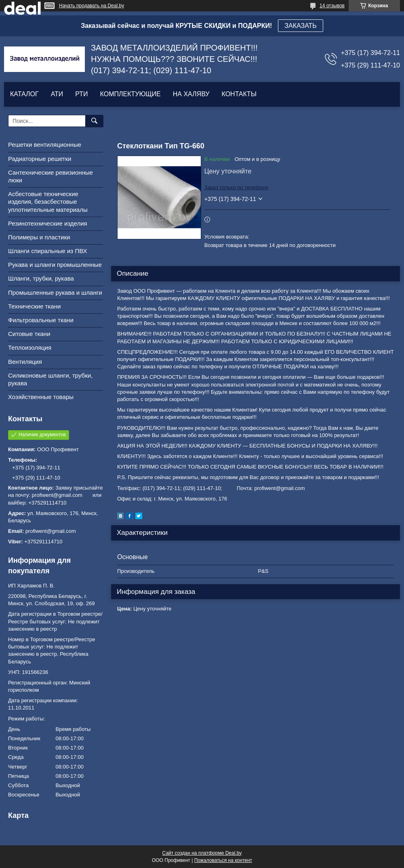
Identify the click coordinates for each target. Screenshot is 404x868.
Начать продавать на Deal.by (92, 6)
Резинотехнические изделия (48, 223)
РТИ (81, 94)
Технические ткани (34, 306)
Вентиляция (25, 362)
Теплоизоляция (30, 347)
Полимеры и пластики (39, 237)
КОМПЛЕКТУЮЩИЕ (130, 94)
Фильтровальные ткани (41, 320)
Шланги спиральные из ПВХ (48, 251)
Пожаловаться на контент (223, 860)
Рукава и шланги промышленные (55, 265)
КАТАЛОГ (24, 94)
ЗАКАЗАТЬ (301, 26)
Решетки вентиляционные (45, 145)
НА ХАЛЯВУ (191, 94)
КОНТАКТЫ (239, 94)
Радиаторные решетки (40, 159)
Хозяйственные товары (41, 397)
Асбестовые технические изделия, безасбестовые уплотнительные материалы (48, 202)
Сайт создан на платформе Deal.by (202, 853)
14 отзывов (332, 6)
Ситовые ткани (29, 334)
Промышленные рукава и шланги (55, 293)
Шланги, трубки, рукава (41, 278)
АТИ (57, 94)
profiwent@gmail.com (51, 531)
